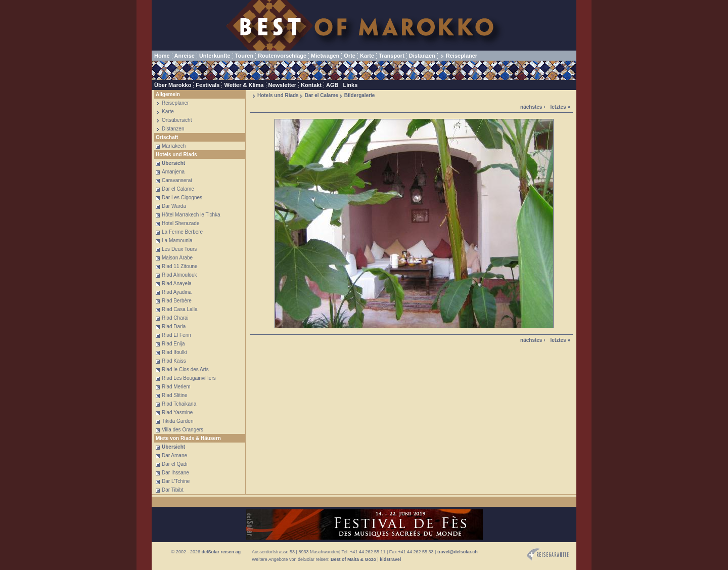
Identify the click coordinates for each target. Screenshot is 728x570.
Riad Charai (175, 318)
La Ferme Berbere (182, 232)
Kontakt (311, 85)
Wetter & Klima (244, 85)
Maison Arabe (177, 258)
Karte (367, 56)
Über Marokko (173, 85)
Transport (392, 56)
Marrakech (174, 146)
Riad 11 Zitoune (180, 266)
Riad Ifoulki (174, 352)
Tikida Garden (177, 421)
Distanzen (422, 56)
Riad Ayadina (177, 292)
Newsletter (283, 85)
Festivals (208, 85)
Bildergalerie (360, 95)
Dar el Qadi (175, 464)
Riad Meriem (176, 387)
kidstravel (390, 559)
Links (351, 85)
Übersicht (173, 163)
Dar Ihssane (175, 473)
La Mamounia (177, 240)
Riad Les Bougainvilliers (189, 378)
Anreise (185, 56)
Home (162, 56)
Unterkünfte (215, 56)
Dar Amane (174, 455)
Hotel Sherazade (181, 223)
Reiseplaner (462, 56)
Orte (350, 56)
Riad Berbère (177, 301)
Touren (244, 56)
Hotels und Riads (278, 95)
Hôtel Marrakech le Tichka (191, 215)
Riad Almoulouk (179, 275)
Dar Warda (174, 206)
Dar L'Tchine (176, 481)
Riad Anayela (177, 283)
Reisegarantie (548, 555)
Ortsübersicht (177, 120)
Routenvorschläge (282, 56)
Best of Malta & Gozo (353, 559)
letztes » (560, 107)
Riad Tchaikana (179, 404)
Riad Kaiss (174, 361)
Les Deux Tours (179, 249)
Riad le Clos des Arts (185, 369)
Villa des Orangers (183, 430)
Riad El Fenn (176, 335)
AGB (332, 85)
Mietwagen (325, 56)
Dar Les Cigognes (182, 198)
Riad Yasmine (177, 412)
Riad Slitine (175, 395)
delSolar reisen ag (221, 552)
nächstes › (533, 107)
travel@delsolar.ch (458, 552)
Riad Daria (174, 326)
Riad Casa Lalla (180, 309)
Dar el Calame (178, 189)
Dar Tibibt (173, 490)
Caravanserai (177, 180)
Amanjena (173, 172)
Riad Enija (173, 344)
